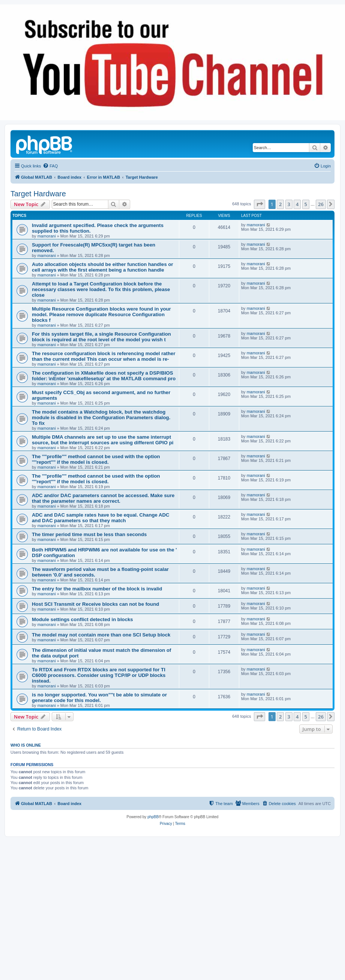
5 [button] (306, 204)
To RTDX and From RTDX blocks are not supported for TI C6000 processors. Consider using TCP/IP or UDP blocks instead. (99, 675)
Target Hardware (38, 194)
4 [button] (297, 204)
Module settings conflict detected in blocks (82, 619)
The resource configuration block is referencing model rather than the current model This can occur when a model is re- (104, 356)
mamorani (47, 236)
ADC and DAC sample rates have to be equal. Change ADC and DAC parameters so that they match (101, 518)
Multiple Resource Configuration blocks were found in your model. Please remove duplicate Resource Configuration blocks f (101, 314)
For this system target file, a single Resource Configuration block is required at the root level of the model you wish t (101, 337)
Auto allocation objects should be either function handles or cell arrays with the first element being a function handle (103, 267)
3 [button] (289, 204)
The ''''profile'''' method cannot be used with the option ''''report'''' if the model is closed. (96, 459)
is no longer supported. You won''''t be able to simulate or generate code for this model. (99, 698)
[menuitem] (50, 166)
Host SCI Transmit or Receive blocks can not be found (95, 604)
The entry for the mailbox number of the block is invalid (97, 589)
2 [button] (280, 204)
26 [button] (321, 204)
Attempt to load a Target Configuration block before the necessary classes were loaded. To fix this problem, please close (101, 289)
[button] (259, 204)
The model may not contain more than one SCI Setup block (101, 635)
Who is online (26, 745)
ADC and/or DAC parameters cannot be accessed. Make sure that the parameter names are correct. (103, 498)
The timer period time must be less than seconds (89, 534)
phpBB (153, 817)
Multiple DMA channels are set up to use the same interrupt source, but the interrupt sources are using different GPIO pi (103, 440)
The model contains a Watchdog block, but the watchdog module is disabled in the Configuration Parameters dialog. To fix (101, 418)
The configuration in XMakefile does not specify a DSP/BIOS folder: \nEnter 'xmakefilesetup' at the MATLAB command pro (104, 376)
